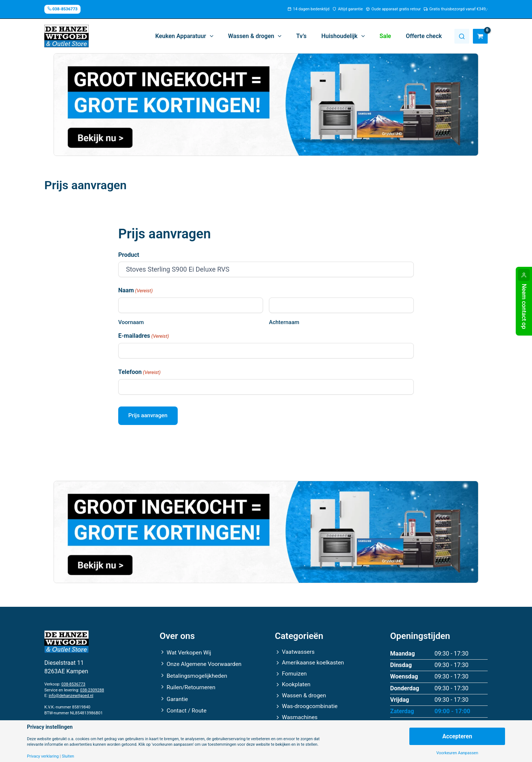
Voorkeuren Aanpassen (457, 753)
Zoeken (462, 36)
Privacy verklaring (43, 756)
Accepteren (457, 736)
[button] (200, 36)
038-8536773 (73, 682)
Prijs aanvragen (150, 416)
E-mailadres (144, 336)
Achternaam (284, 322)
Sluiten (68, 756)
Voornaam (131, 322)
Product (129, 255)
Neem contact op (524, 306)
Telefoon (139, 372)
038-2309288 (92, 688)
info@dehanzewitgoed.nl (71, 693)
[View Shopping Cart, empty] (480, 36)
